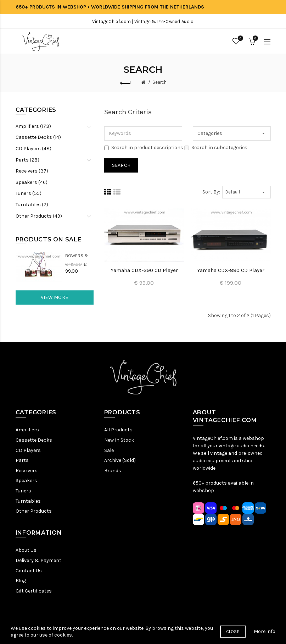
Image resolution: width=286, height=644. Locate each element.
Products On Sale (49, 239)
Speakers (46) (32, 182)
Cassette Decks (34, 440)
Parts (22, 460)
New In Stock (119, 440)
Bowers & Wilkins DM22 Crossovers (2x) (79, 255)
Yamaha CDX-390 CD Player (144, 270)
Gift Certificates (34, 591)
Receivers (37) (32, 171)
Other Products (34, 511)
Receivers (27, 471)
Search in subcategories (216, 148)
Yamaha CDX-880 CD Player (231, 270)
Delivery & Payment (38, 560)
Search (159, 82)
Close (233, 635)
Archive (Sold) (120, 460)
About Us (26, 550)
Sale (109, 450)
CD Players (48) (33, 149)
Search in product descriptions (144, 148)
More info (265, 635)
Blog (21, 581)
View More (55, 297)
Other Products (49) (39, 216)
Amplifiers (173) (33, 126)
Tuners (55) (29, 193)
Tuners (23, 491)
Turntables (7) (32, 205)
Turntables (28, 501)
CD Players (28, 450)
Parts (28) (27, 160)
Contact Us (29, 571)
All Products (118, 430)
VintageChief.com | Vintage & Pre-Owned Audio (143, 21)
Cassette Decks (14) (38, 137)
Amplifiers (27, 430)
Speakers (26, 481)
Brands (113, 471)
